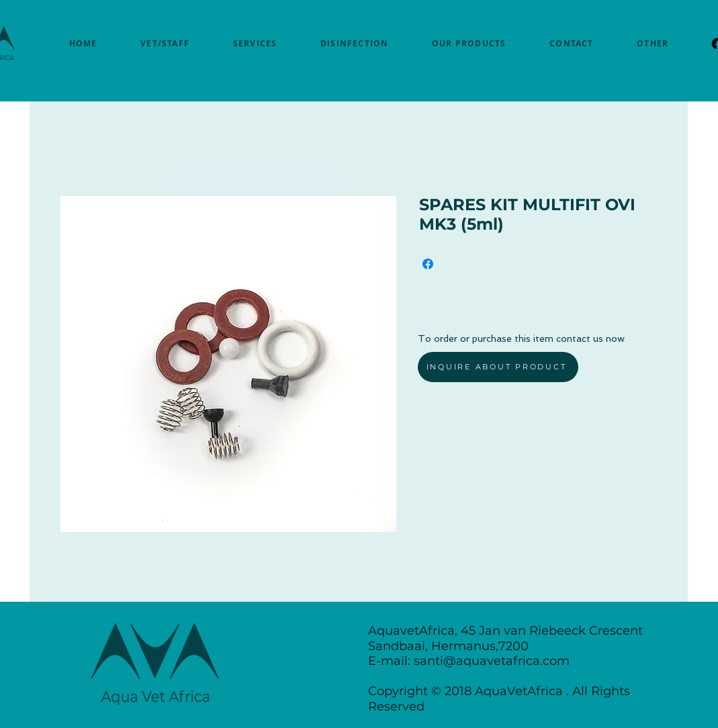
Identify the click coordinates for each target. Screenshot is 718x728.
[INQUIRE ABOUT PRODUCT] (498, 367)
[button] (653, 43)
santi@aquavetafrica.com (492, 661)
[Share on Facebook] (428, 264)
